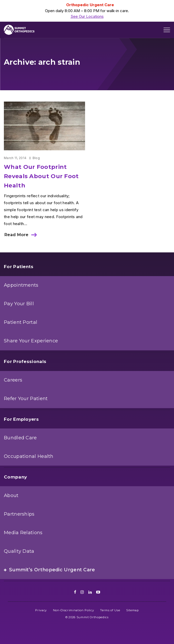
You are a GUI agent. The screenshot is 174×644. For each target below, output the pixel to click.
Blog (36, 158)
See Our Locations (87, 16)
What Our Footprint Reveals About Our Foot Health (41, 176)
